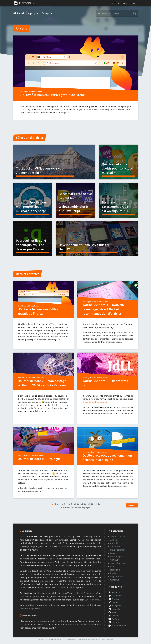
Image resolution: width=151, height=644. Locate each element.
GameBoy (115, 560)
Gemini (86, 605)
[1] (52, 504)
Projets (114, 573)
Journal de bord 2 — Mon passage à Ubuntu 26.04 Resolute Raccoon (42, 383)
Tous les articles (118, 536)
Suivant (132, 505)
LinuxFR (65, 593)
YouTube (116, 619)
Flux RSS (116, 592)
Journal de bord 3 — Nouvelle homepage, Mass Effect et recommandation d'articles (104, 309)
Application (37, 91)
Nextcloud (115, 570)
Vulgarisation (102, 452)
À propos (33, 13)
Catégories (48, 13)
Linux (113, 566)
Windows (115, 580)
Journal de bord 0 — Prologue (39, 459)
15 (92, 504)
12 (82, 504)
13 (85, 504)
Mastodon (61, 587)
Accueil (19, 13)
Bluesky (73, 587)
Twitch (115, 616)
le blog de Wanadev (83, 593)
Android (114, 543)
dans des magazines (30, 596)
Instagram (116, 606)
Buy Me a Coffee (92, 600)
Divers (113, 553)
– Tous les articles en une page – (76, 507)
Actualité (114, 540)
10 (75, 504)
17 (99, 504)
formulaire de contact (76, 624)
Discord (24, 624)
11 (78, 504)
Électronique (116, 556)
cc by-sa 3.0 (110, 639)
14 (89, 504)
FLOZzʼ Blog (24, 3)
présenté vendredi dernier (95, 402)
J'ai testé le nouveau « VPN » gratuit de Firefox (53, 95)
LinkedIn (116, 609)
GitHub (115, 612)
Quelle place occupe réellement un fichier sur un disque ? (107, 458)
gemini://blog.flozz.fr (30, 609)
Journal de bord (102, 302)
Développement (118, 550)
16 (96, 504)
